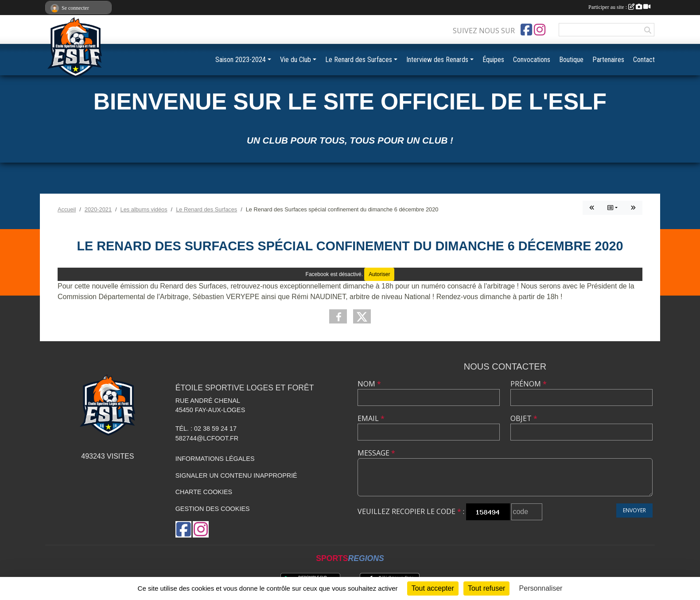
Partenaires (608, 60)
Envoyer (634, 510)
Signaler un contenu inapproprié (236, 475)
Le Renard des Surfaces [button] (359, 60)
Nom (369, 384)
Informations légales (215, 459)
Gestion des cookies (213, 509)
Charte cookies (204, 492)
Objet (524, 418)
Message (376, 453)
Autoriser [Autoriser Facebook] (379, 274)
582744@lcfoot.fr (207, 438)
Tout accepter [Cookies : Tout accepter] (433, 588)
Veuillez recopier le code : (411, 511)
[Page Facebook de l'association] (526, 30)
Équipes (493, 60)
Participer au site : (619, 7)
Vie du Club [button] (296, 60)
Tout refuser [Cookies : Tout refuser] (486, 588)
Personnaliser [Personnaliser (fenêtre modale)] (541, 588)
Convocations (532, 60)
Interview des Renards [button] (437, 60)
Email (371, 418)
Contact (644, 60)
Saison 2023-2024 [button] (241, 60)
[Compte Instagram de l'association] (540, 30)
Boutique (571, 60)
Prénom (529, 384)
